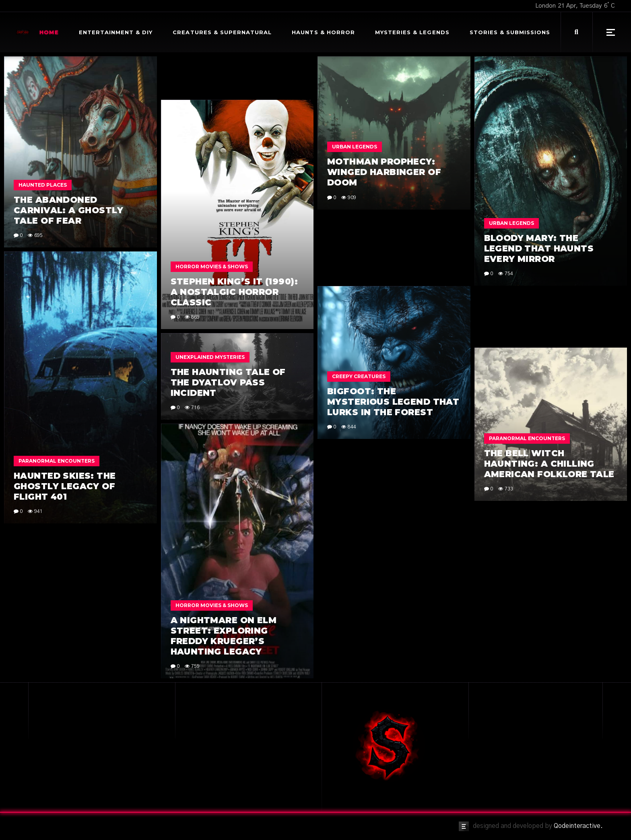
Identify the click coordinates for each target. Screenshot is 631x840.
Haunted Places (43, 185)
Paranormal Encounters (57, 461)
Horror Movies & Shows (212, 267)
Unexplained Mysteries (210, 357)
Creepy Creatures (359, 376)
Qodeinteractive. (578, 826)
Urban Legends (355, 147)
